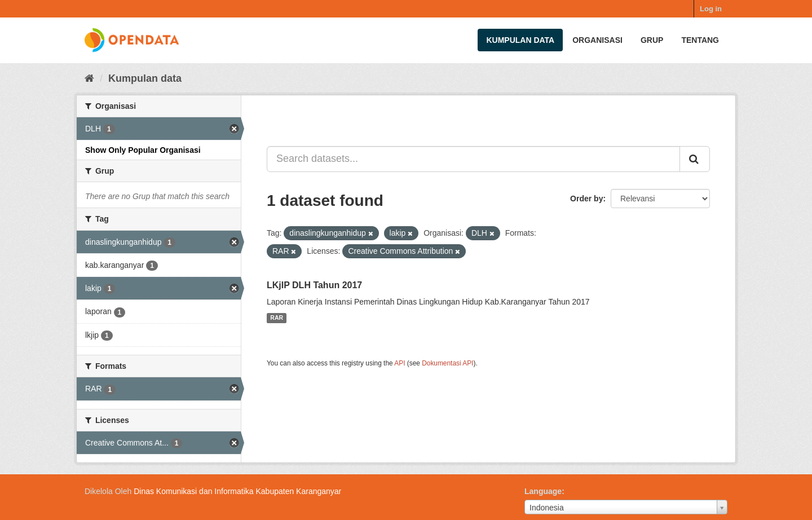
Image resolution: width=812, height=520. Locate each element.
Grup (652, 40)
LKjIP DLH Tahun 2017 (314, 285)
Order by (586, 199)
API (400, 363)
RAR (277, 318)
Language (543, 491)
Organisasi (597, 40)
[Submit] (695, 159)
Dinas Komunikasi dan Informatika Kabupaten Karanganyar (237, 491)
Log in (711, 9)
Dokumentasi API (447, 363)
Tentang (700, 40)
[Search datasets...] (473, 159)
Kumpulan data (520, 40)
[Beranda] (89, 78)
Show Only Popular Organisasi (143, 150)
